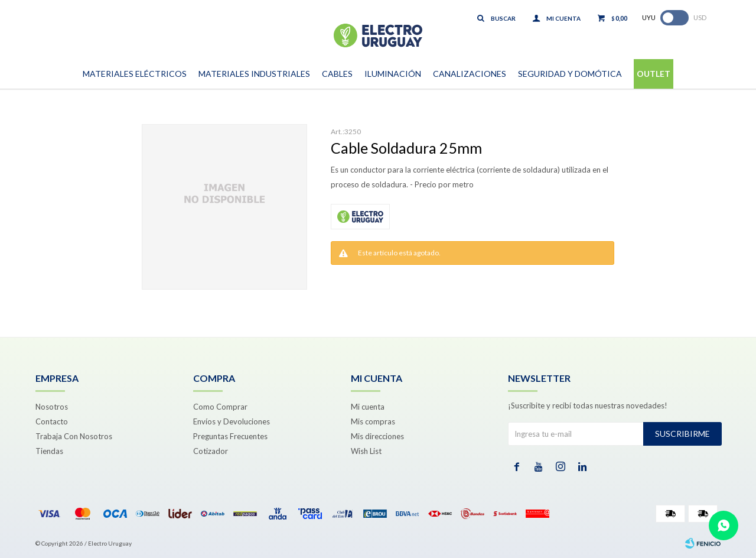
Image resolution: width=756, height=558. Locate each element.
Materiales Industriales (254, 74)
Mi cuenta (368, 407)
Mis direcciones (377, 436)
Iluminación (393, 74)
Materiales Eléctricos (135, 74)
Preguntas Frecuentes (230, 436)
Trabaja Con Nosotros (74, 436)
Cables (337, 74)
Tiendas (49, 451)
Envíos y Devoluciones (232, 421)
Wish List (366, 451)
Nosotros (52, 407)
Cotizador (211, 451)
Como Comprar (220, 407)
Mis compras (373, 421)
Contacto (52, 421)
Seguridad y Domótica (570, 74)
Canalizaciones (470, 74)
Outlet (654, 74)
